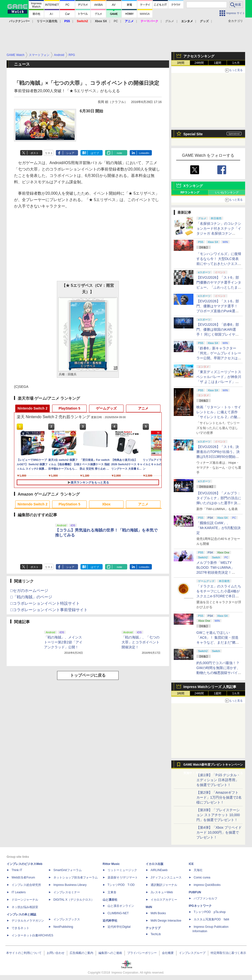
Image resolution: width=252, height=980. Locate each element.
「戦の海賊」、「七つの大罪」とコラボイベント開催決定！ (141, 642)
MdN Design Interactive (166, 921)
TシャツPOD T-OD (121, 885)
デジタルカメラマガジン (28, 921)
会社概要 (168, 953)
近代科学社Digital (119, 927)
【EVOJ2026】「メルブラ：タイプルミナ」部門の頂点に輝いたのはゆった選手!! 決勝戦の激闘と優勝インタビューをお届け (219, 503)
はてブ (95, 153)
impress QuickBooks (207, 885)
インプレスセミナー (67, 892)
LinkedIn (144, 153)
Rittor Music (111, 864)
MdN (149, 907)
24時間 (199, 63)
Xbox (106, 504)
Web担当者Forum (23, 877)
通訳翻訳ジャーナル (164, 885)
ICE (191, 864)
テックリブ (153, 928)
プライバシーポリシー (142, 953)
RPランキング (190, 192)
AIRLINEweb (159, 870)
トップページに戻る (88, 675)
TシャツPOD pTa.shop (210, 912)
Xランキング (193, 186)
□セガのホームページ (29, 591)
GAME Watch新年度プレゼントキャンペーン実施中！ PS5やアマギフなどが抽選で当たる (213, 766)
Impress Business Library (70, 885)
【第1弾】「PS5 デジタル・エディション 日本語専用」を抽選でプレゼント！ (218, 780)
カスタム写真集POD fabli (211, 919)
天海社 (198, 870)
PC (116, 21)
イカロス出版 (155, 864)
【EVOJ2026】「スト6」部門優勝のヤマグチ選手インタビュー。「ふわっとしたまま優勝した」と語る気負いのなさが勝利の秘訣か (219, 287)
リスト (49, 153)
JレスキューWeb (162, 892)
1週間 (218, 63)
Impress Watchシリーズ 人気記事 (210, 687)
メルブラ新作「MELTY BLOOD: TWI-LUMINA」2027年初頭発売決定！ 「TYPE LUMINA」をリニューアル (218, 572)
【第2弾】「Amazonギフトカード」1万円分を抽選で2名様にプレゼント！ (219, 797)
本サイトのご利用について (24, 953)
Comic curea (202, 877)
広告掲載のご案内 (81, 953)
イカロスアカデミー (164, 900)
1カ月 (236, 63)
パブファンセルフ (205, 898)
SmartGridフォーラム (68, 870)
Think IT (17, 870)
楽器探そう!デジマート (123, 877)
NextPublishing (63, 927)
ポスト (35, 153)
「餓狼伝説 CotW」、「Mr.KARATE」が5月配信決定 (219, 528)
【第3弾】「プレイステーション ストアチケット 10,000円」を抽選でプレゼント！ (218, 815)
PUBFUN (195, 892)
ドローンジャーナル (25, 900)
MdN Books (158, 913)
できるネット (20, 928)
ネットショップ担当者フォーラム (76, 877)
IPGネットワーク (200, 906)
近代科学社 (110, 921)
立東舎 (112, 892)
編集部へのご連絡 (110, 953)
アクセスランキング (199, 56)
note (119, 153)
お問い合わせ (56, 953)
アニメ (143, 408)
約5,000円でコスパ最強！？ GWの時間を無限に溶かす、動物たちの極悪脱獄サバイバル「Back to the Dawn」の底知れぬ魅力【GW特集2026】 (219, 673)
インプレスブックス (67, 919)
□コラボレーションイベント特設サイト (45, 603)
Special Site (193, 134)
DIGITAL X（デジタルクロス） (74, 900)
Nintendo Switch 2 (32, 408)
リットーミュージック (122, 870)
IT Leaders (19, 892)
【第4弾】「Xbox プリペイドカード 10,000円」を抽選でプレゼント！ (219, 832)
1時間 (181, 63)
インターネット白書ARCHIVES (32, 935)
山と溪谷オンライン (121, 906)
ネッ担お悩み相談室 (25, 907)
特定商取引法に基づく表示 (228, 953)
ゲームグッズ (106, 408)
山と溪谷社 (110, 900)
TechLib (156, 934)
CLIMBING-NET (118, 913)
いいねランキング (227, 192)
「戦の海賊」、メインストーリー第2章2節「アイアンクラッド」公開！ (63, 642)
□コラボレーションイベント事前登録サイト (49, 610)
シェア (70, 153)
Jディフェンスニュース (166, 877)
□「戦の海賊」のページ (31, 597)
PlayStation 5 (69, 408)
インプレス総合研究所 (26, 885)
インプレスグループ (192, 953)
